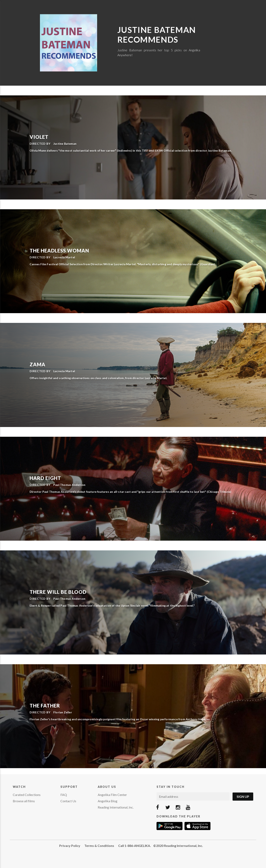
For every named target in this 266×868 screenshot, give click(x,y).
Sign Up (243, 796)
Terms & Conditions (99, 846)
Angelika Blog (108, 801)
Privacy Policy (70, 846)
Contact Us (68, 801)
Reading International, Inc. (116, 807)
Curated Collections (27, 795)
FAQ (64, 795)
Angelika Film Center (112, 795)
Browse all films (24, 801)
